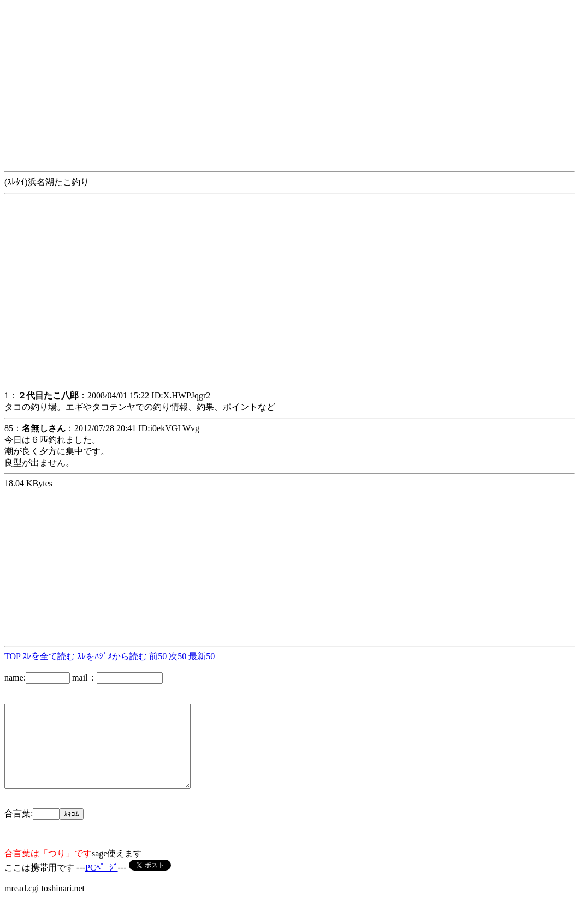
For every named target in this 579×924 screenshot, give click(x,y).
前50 (158, 656)
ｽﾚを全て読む (49, 656)
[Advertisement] (289, 81)
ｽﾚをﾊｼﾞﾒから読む (112, 656)
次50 (178, 656)
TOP (12, 656)
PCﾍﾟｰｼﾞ (102, 884)
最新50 (202, 656)
